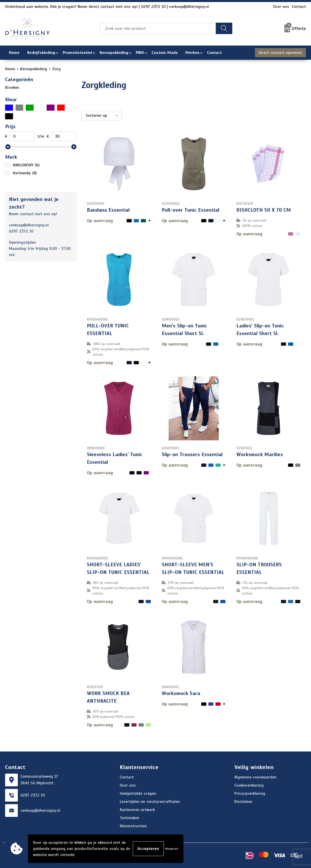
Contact (299, 7)
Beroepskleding (34, 69)
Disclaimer (244, 802)
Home (10, 69)
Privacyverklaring (250, 793)
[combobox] (158, 28)
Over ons (281, 7)
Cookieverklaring (249, 785)
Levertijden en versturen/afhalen (150, 802)
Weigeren (172, 849)
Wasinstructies (133, 826)
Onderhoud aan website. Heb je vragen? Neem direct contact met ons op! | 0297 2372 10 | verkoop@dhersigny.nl (107, 7)
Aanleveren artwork (137, 810)
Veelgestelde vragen (138, 793)
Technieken (130, 818)
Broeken (12, 88)
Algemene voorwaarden (255, 777)
